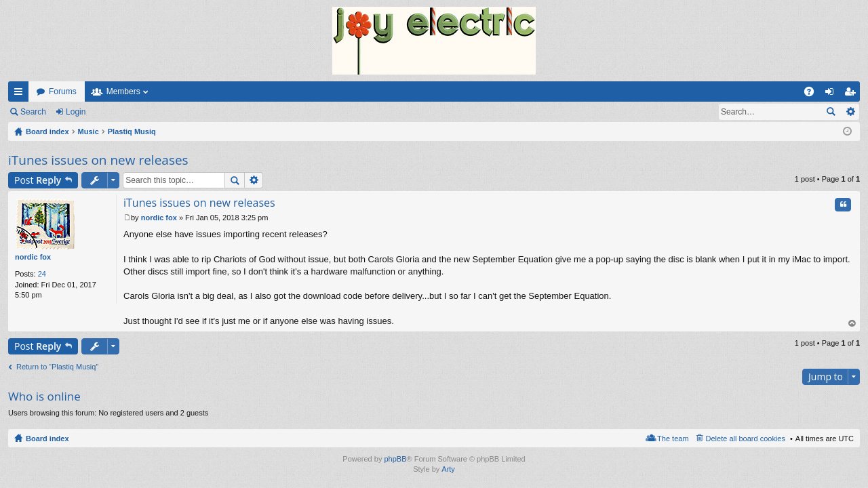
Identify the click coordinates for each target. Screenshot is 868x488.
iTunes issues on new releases (98, 160)
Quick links (21, 94)
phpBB (395, 459)
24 (42, 274)
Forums (63, 91)
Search (33, 112)
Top (852, 324)
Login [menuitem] (832, 94)
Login (76, 112)
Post (38, 180)
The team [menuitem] (673, 439)
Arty (448, 469)
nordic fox (33, 257)
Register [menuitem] (853, 94)
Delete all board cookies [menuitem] (746, 439)
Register (121, 112)
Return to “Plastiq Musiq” (57, 367)
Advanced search (850, 112)
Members (123, 91)
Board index (47, 439)
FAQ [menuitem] (813, 94)
